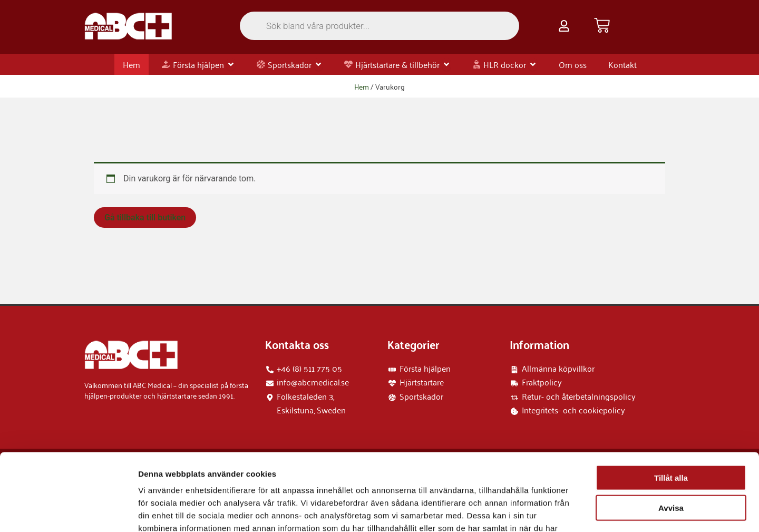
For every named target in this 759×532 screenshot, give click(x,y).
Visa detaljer (573, 511)
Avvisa (671, 435)
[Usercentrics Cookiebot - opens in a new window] (68, 511)
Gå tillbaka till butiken (145, 217)
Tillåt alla (671, 405)
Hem (362, 86)
